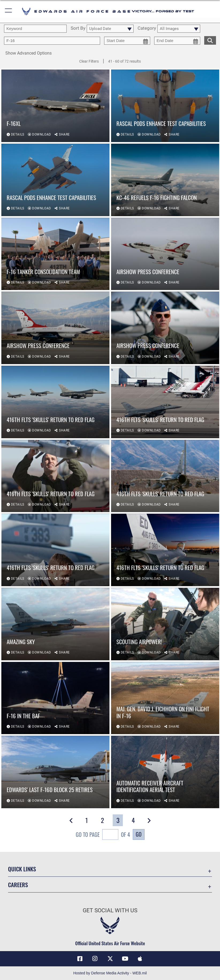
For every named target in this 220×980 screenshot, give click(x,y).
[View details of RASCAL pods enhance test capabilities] (165, 106)
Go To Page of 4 (103, 835)
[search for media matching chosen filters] (210, 40)
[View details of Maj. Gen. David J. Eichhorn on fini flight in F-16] (165, 698)
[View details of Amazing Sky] (55, 624)
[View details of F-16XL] (55, 106)
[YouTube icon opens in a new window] (125, 959)
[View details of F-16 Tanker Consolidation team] (55, 254)
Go (139, 834)
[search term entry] (35, 29)
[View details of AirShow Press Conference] (165, 254)
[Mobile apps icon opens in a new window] (140, 959)
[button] (9, 11)
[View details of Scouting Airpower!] (165, 624)
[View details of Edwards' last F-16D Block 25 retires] (55, 773)
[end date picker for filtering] (177, 41)
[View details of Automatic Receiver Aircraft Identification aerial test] (165, 773)
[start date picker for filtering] (127, 41)
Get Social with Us (110, 910)
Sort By (78, 28)
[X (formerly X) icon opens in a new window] (110, 959)
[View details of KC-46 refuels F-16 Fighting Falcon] (165, 180)
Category (147, 28)
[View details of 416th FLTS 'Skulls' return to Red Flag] (55, 402)
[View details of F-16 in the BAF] (55, 698)
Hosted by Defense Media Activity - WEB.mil (110, 973)
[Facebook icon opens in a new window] (80, 959)
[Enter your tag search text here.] (52, 41)
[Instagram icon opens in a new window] (95, 959)
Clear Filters (89, 61)
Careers (18, 885)
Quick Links (22, 869)
